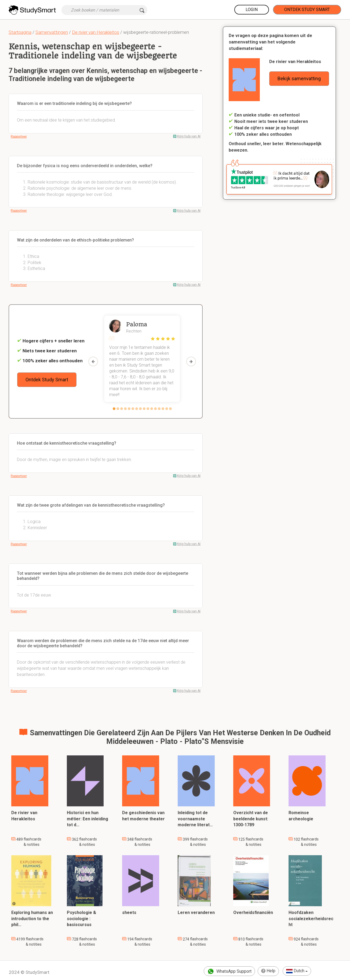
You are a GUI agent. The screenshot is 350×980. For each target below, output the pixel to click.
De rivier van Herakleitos (96, 32)
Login (252, 10)
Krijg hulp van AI (189, 136)
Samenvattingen (52, 32)
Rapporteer (19, 137)
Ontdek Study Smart (307, 10)
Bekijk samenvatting (299, 78)
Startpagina (20, 32)
